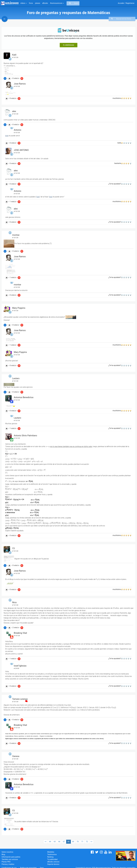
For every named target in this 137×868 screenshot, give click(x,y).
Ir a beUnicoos (69, 45)
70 (78, 842)
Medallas (51, 852)
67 (64, 842)
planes (38, 3)
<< (46, 842)
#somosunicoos (57, 3)
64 (50, 842)
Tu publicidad (52, 859)
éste (7, 136)
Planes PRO (6, 862)
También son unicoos (10, 859)
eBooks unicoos (53, 862)
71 (82, 842)
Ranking (50, 857)
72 (87, 842)
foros (31, 3)
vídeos (24, 3)
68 (68, 842)
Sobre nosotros (7, 852)
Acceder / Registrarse (126, 3)
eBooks (45, 3)
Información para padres (11, 857)
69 (73, 842)
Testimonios (52, 854)
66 (59, 842)
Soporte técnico (53, 864)
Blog (3, 854)
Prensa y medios (8, 864)
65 (55, 842)
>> (91, 842)
